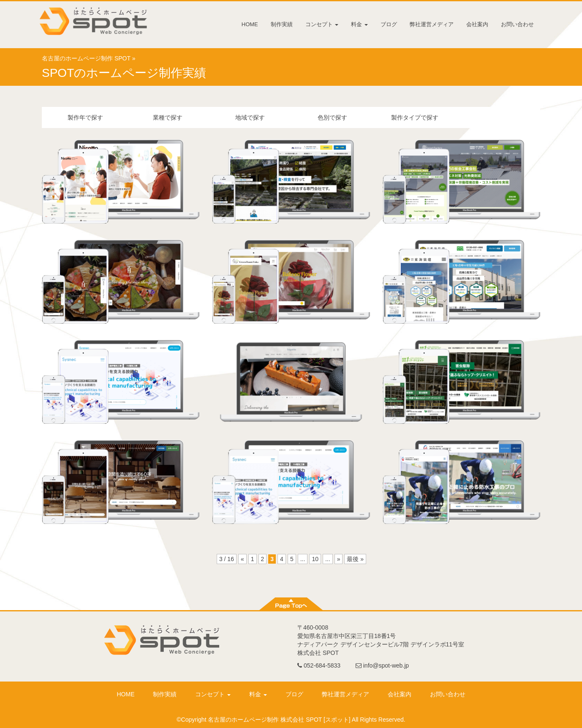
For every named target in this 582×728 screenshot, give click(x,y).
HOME (250, 24)
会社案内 (477, 24)
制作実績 (282, 24)
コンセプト (322, 24)
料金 (359, 24)
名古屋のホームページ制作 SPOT (86, 58)
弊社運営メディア (432, 24)
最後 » (355, 559)
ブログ (389, 24)
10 (315, 559)
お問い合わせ (517, 24)
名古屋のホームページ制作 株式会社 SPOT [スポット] (279, 720)
